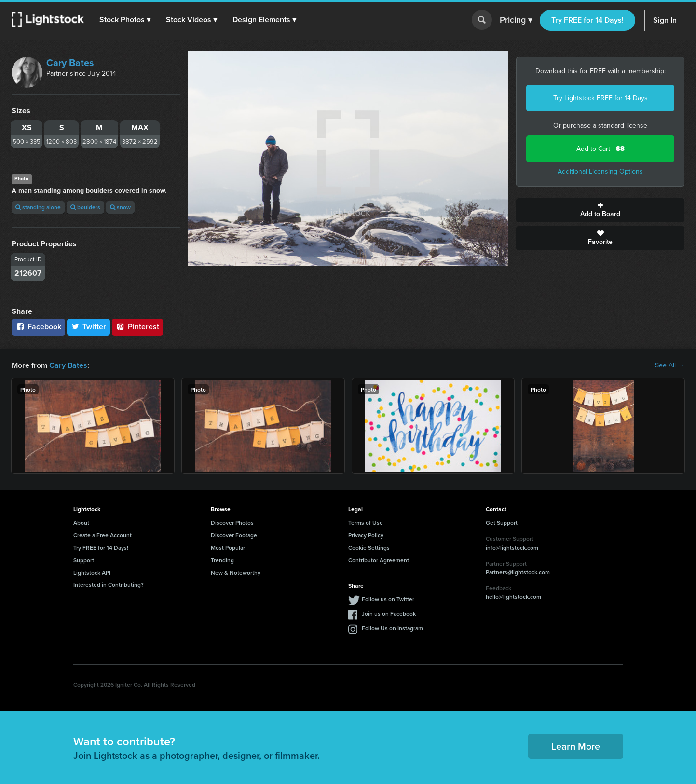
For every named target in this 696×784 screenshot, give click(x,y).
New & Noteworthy (236, 573)
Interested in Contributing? (109, 585)
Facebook (38, 327)
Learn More (576, 746)
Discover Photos (232, 522)
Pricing (516, 20)
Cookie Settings (369, 547)
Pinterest (137, 327)
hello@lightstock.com (513, 597)
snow (120, 207)
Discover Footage (234, 535)
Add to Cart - (600, 149)
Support (84, 560)
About (81, 522)
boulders (85, 207)
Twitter (89, 327)
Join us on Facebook (389, 614)
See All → (670, 365)
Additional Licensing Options (600, 171)
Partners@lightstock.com (518, 572)
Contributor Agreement (379, 560)
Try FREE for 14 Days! (587, 20)
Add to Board (600, 210)
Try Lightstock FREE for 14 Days (600, 98)
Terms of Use (366, 522)
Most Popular (228, 547)
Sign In (665, 20)
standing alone (38, 207)
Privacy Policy (366, 535)
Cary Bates (70, 63)
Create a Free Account (102, 535)
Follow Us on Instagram (392, 628)
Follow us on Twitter (388, 599)
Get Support (502, 522)
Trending (222, 560)
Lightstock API (92, 573)
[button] (125, 20)
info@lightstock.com (512, 547)
